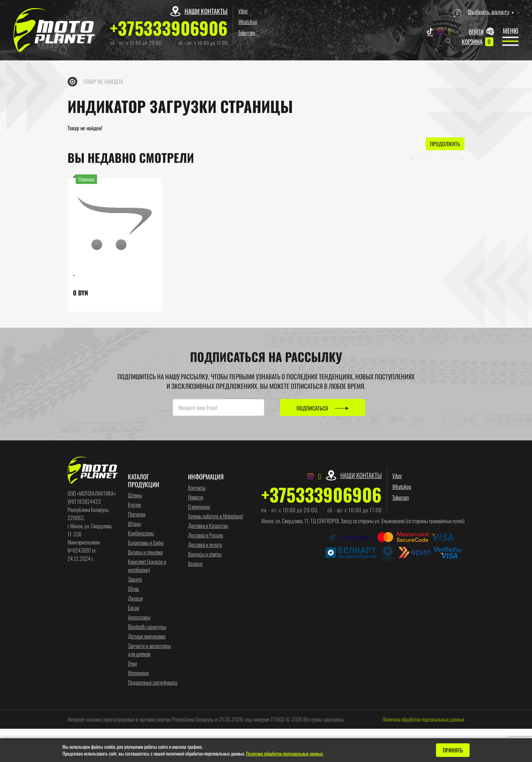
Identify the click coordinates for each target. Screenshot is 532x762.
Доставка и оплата (205, 545)
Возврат (195, 564)
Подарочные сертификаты (153, 683)
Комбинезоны (141, 534)
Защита (135, 580)
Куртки (135, 505)
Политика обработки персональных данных (423, 720)
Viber (243, 11)
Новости (196, 497)
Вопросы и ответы (205, 554)
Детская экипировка (147, 637)
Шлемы (135, 496)
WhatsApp (248, 22)
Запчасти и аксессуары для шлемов (149, 650)
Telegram (246, 33)
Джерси (135, 599)
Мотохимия (138, 673)
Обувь (134, 589)
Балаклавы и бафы (146, 543)
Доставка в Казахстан (208, 526)
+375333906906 (169, 28)
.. (74, 274)
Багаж (134, 608)
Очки (132, 664)
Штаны (135, 524)
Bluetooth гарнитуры (147, 627)
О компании (199, 507)
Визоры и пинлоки (145, 553)
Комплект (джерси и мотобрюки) (147, 566)
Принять (453, 750)
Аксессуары (139, 618)
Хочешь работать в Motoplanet (215, 516)
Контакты (197, 488)
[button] (416, 158)
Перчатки (137, 515)
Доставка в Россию (206, 535)
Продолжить (445, 145)
